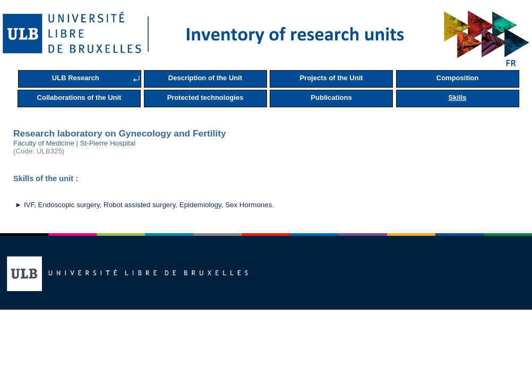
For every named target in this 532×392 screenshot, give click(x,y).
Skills (458, 97)
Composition (457, 78)
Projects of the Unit (331, 78)
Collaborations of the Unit (79, 97)
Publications (331, 97)
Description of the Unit (205, 78)
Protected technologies (205, 97)
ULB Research (76, 78)
